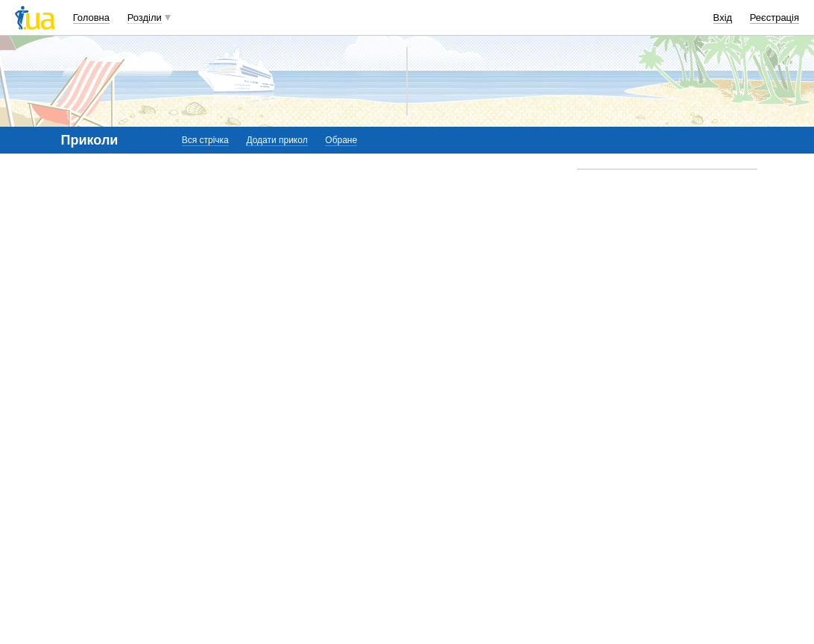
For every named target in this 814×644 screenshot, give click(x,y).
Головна (91, 18)
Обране (341, 140)
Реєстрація (774, 18)
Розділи (145, 18)
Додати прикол (277, 140)
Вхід (723, 18)
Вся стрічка (205, 140)
